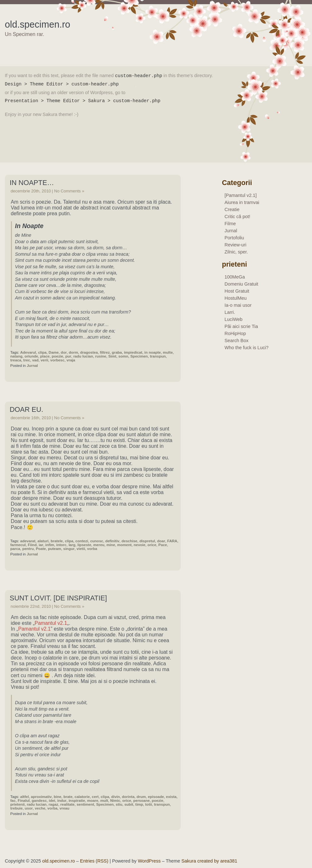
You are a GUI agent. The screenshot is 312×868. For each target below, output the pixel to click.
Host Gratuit (237, 291)
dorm (73, 352)
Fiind (32, 545)
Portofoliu (234, 238)
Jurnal (32, 366)
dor (64, 352)
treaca (16, 360)
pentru (28, 549)
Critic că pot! (237, 217)
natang (16, 356)
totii (148, 804)
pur (68, 356)
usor (29, 808)
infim (50, 545)
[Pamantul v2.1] (241, 195)
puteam (55, 549)
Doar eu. (26, 409)
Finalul (24, 801)
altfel (25, 797)
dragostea (89, 352)
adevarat (28, 541)
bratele (57, 541)
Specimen (139, 356)
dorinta (128, 797)
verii (44, 360)
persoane (141, 801)
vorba (92, 549)
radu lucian (83, 356)
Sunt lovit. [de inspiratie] (58, 598)
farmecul (18, 545)
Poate (41, 549)
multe (168, 352)
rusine (101, 356)
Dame (54, 352)
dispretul (147, 541)
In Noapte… (32, 183)
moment (124, 545)
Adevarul (28, 352)
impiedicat (133, 352)
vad (35, 360)
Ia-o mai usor (238, 305)
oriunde (31, 356)
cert (95, 797)
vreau (64, 808)
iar (41, 545)
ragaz (53, 804)
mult (104, 801)
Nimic (115, 801)
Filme (230, 224)
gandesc (39, 801)
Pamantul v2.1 (51, 623)
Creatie (232, 209)
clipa (42, 352)
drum (141, 797)
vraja (71, 360)
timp (139, 804)
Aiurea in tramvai (242, 202)
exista (171, 797)
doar (161, 541)
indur (62, 801)
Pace (163, 545)
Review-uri (235, 245)
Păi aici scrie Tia (241, 326)
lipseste (84, 545)
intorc (61, 545)
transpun (158, 356)
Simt (112, 356)
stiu (119, 804)
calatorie (82, 797)
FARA (172, 541)
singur (69, 549)
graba (117, 352)
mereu (99, 545)
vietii (81, 549)
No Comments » (69, 191)
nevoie (139, 545)
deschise (129, 541)
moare (93, 801)
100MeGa (235, 277)
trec (27, 360)
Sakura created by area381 (209, 861)
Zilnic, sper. (236, 252)
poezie (58, 356)
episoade (156, 797)
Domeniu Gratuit (241, 284)
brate (68, 797)
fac (13, 801)
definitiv (112, 541)
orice (152, 545)
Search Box (236, 341)
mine (111, 545)
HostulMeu (236, 298)
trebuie (16, 808)
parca (15, 549)
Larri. (230, 312)
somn (123, 356)
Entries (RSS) (94, 861)
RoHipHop (235, 333)
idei (52, 801)
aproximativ (41, 797)
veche (40, 808)
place (45, 356)
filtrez (105, 352)
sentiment (85, 804)
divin (116, 797)
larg (72, 545)
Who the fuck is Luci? (247, 348)
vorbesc (57, 360)
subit (129, 804)
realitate (68, 804)
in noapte (153, 352)
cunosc (96, 541)
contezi (82, 541)
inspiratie (77, 801)
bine (58, 797)
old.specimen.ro (37, 24)
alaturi (43, 541)
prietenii (18, 804)
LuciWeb (234, 319)
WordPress (149, 861)
